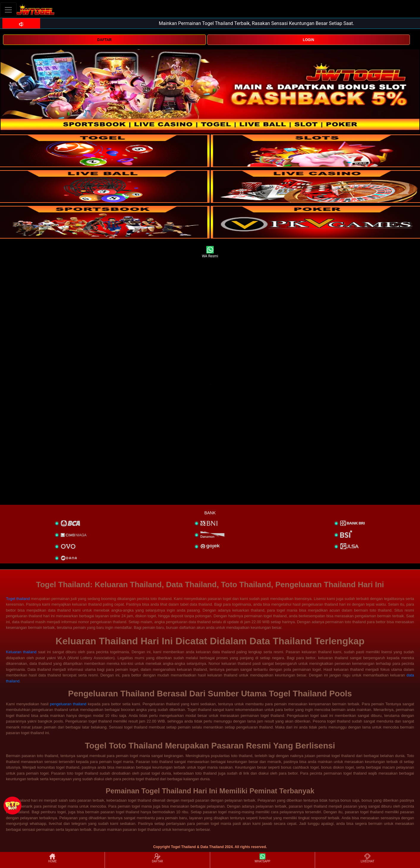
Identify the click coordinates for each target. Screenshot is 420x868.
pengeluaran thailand (68, 704)
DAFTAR (104, 40)
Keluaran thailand (21, 652)
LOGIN (309, 40)
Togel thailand (18, 599)
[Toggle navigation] (8, 10)
